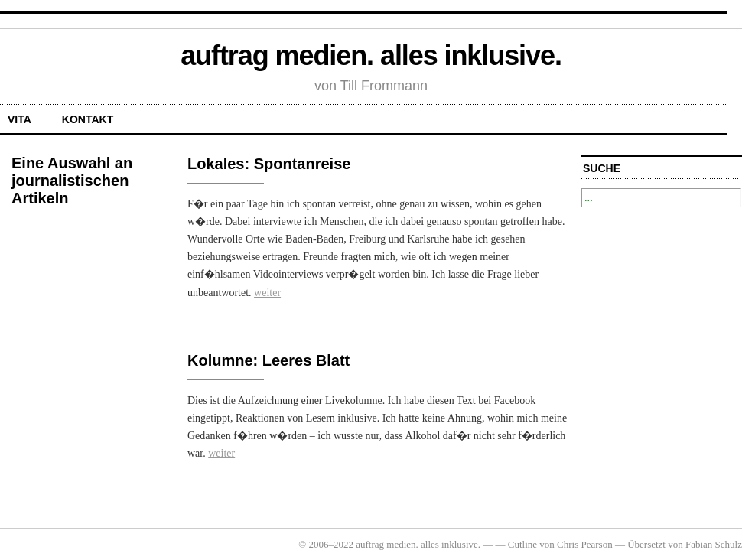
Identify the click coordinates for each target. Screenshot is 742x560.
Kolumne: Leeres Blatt (268, 360)
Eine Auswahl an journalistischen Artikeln (72, 181)
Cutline (522, 544)
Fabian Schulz (714, 544)
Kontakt (88, 119)
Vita (20, 119)
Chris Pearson (585, 544)
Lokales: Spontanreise (269, 164)
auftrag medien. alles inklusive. (371, 55)
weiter (267, 293)
